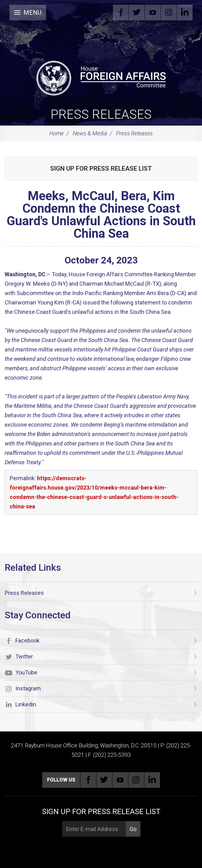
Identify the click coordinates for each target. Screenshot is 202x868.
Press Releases (101, 114)
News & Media (90, 133)
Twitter (137, 13)
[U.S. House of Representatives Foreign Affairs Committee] (101, 77)
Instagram (169, 13)
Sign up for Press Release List (101, 169)
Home (56, 133)
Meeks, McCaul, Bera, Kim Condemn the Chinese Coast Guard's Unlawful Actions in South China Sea (101, 215)
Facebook (121, 13)
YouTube (153, 13)
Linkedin (185, 13)
